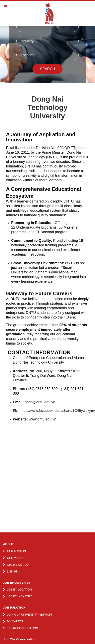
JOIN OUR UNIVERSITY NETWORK (30, 615)
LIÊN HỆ (12, 571)
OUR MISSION (16, 551)
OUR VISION (15, 558)
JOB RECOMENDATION (23, 628)
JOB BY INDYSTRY (19, 596)
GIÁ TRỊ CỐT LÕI (18, 565)
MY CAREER (15, 621)
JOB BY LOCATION (19, 590)
